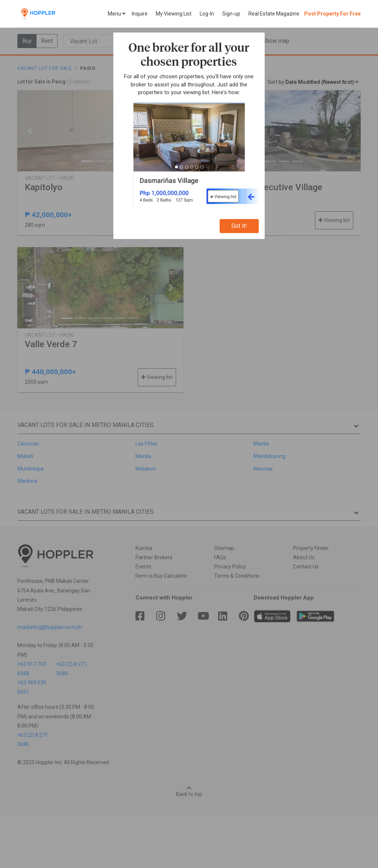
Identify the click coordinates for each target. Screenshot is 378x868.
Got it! (239, 226)
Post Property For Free (332, 14)
